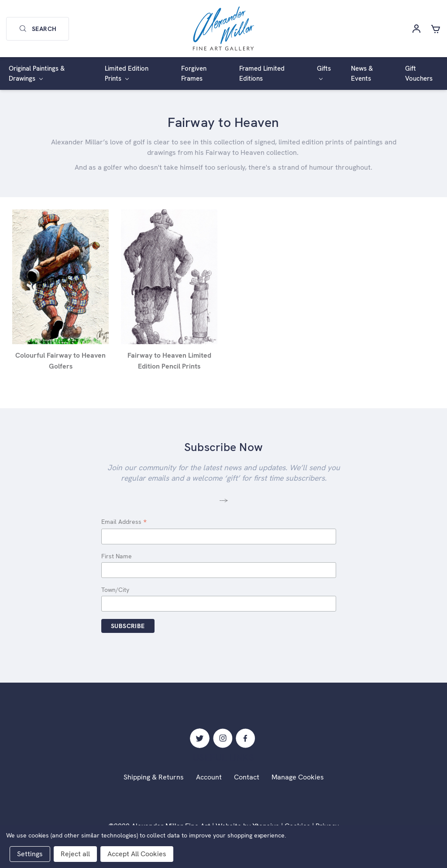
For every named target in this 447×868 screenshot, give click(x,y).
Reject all (75, 854)
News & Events (362, 73)
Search (38, 29)
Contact (247, 777)
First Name (117, 556)
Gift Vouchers (419, 73)
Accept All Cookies (137, 854)
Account (209, 777)
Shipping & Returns (154, 777)
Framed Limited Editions (262, 73)
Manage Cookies (298, 777)
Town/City (115, 590)
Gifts (324, 72)
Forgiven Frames (194, 73)
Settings (30, 854)
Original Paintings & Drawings (37, 73)
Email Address (124, 522)
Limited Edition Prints (127, 73)
